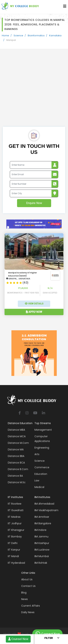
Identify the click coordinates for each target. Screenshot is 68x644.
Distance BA (15, 476)
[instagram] (27, 413)
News (24, 599)
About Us (27, 579)
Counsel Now (18, 639)
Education (41, 474)
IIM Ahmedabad (44, 504)
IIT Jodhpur (15, 523)
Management (43, 430)
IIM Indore (40, 530)
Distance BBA (16, 456)
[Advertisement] (34, 91)
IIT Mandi (13, 556)
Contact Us (28, 586)
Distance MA (16, 449)
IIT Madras (14, 517)
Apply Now (34, 312)
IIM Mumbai (42, 556)
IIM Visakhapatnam (46, 510)
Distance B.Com (18, 469)
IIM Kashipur (42, 543)
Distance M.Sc (17, 482)
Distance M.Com (18, 443)
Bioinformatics (36, 35)
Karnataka (55, 35)
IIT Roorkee (15, 504)
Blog (24, 593)
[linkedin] (44, 413)
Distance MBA (16, 430)
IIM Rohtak (41, 563)
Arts (37, 454)
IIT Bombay (15, 537)
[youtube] (35, 413)
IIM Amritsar (42, 517)
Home (5, 35)
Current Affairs (31, 606)
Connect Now (47, 634)
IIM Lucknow (42, 550)
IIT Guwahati (16, 510)
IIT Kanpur (14, 550)
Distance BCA (16, 463)
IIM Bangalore (43, 523)
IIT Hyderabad (16, 563)
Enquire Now (34, 203)
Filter (49, 638)
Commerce (42, 467)
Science (18, 35)
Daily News (28, 612)
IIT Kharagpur (16, 530)
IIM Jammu (41, 537)
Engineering (42, 448)
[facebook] (20, 413)
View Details (34, 304)
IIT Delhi (13, 543)
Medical (39, 487)
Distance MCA (17, 436)
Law (37, 480)
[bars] (65, 7)
